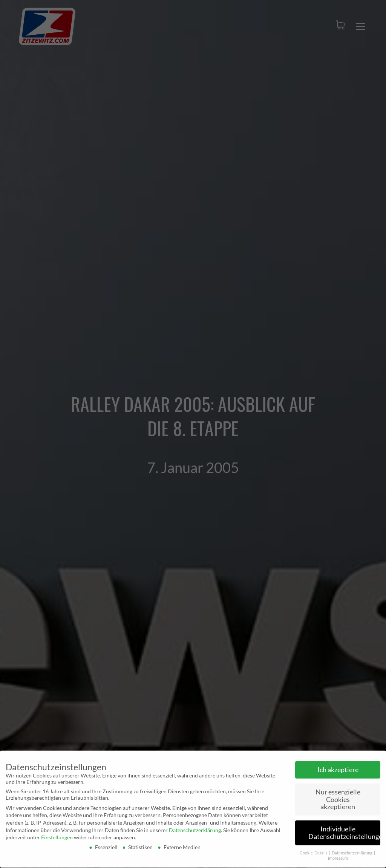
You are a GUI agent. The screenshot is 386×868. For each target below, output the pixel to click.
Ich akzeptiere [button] (338, 767)
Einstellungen (57, 835)
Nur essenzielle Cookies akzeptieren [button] (338, 797)
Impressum (338, 856)
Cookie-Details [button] (314, 850)
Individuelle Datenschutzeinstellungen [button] (344, 830)
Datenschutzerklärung (195, 827)
